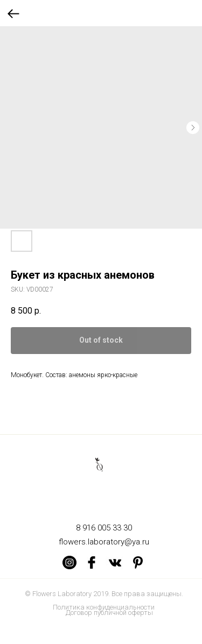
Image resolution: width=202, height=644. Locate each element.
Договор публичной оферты (109, 613)
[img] (69, 562)
